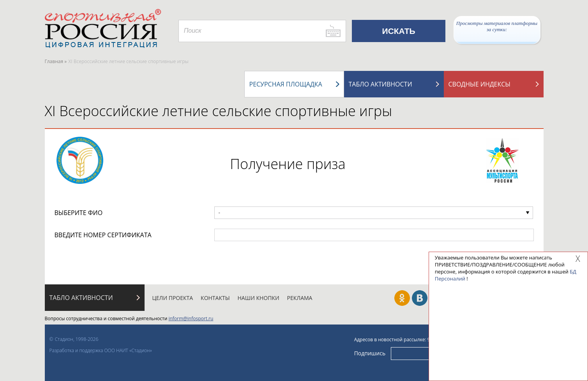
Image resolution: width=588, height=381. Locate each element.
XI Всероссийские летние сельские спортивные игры (219, 111)
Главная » (56, 61)
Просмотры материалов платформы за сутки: (497, 26)
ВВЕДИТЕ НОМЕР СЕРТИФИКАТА (103, 235)
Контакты (215, 298)
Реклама (300, 298)
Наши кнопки (259, 298)
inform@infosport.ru (191, 318)
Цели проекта (173, 298)
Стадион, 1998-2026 (77, 339)
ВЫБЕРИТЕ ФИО (79, 213)
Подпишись (370, 353)
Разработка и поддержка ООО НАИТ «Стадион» (101, 350)
